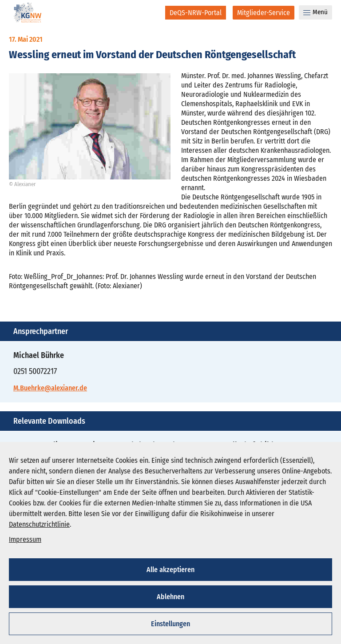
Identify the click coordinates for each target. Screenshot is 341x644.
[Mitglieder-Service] (264, 13)
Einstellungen (170, 624)
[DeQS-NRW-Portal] (196, 13)
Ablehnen (170, 597)
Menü (315, 12)
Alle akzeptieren (170, 570)
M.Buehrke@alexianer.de (50, 388)
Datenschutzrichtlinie (39, 524)
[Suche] (153, 12)
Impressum (25, 539)
